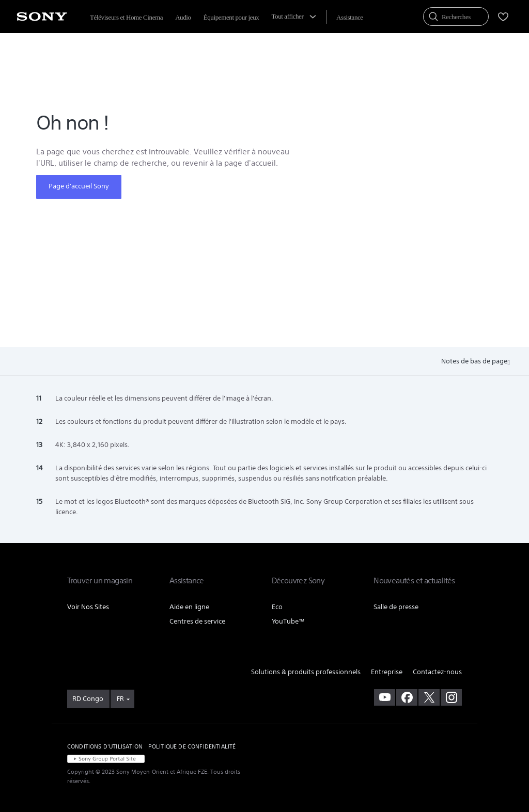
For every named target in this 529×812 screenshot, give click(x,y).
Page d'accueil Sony (79, 186)
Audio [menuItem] (183, 17)
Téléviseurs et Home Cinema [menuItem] (126, 17)
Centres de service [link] (197, 621)
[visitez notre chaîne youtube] (385, 697)
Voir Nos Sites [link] (88, 607)
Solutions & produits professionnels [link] (306, 672)
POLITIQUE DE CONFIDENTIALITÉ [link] (192, 746)
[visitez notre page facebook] (407, 697)
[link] (88, 699)
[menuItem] (350, 17)
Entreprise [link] (387, 672)
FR (120, 699)
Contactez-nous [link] (437, 672)
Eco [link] (277, 607)
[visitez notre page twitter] (429, 697)
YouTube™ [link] (288, 621)
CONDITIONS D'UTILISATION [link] (105, 746)
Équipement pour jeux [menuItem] (231, 17)
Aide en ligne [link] (189, 607)
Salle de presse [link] (396, 607)
